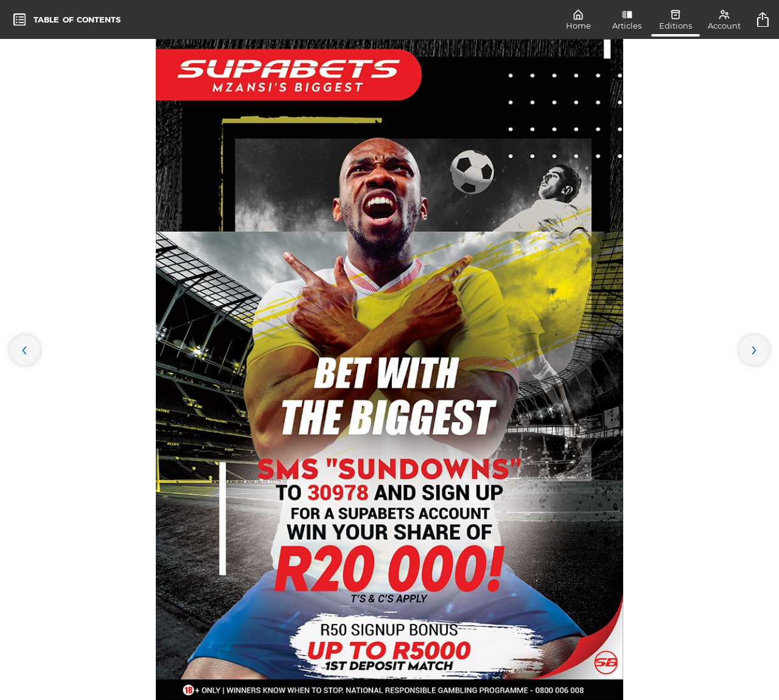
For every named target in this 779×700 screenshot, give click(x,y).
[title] (764, 19)
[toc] (67, 19)
